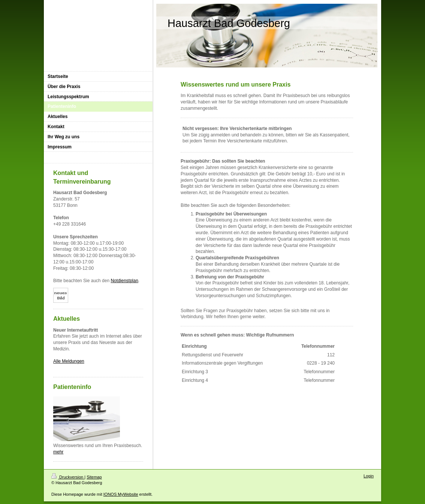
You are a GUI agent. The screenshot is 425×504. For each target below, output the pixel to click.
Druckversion (68, 477)
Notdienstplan (124, 281)
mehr (58, 452)
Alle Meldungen (69, 361)
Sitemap (94, 477)
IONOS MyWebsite (121, 494)
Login (369, 476)
